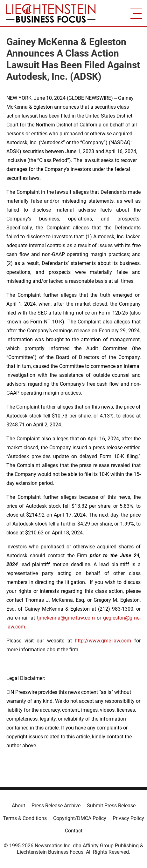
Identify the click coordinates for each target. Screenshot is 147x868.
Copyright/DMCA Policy (80, 818)
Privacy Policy (128, 818)
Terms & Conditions (25, 818)
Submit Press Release (111, 806)
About (18, 806)
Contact (74, 831)
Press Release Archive (56, 806)
